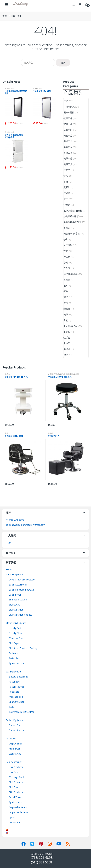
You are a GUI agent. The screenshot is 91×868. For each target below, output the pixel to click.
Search (73, 5)
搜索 (63, 62)
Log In (9, 542)
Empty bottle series (19, 812)
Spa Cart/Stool (16, 702)
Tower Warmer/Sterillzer (21, 712)
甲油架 (67, 343)
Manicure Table (17, 638)
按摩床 (67, 205)
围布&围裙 (69, 112)
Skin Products (16, 792)
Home (9, 569)
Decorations (15, 822)
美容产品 (68, 147)
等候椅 (67, 193)
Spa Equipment (13, 672)
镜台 (13, 88)
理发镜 (7, 88)
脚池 (66, 355)
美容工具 (68, 153)
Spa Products (16, 802)
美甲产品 (68, 158)
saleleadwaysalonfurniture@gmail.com (25, 525)
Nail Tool (14, 787)
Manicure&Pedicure (16, 623)
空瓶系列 (68, 130)
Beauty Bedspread (18, 677)
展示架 (67, 187)
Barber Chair (15, 725)
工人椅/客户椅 (71, 326)
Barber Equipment (15, 720)
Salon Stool (15, 595)
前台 (66, 182)
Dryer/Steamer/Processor (22, 580)
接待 (66, 176)
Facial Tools (15, 797)
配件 (66, 286)
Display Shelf (15, 744)
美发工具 (68, 141)
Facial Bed (14, 682)
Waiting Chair (16, 754)
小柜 (66, 262)
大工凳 (67, 257)
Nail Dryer (14, 643)
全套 (66, 320)
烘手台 (67, 338)
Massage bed (16, 697)
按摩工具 (68, 124)
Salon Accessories (18, 585)
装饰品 (67, 170)
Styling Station (16, 610)
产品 (66, 101)
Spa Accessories (17, 663)
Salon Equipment (14, 575)
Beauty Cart (15, 628)
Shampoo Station (18, 600)
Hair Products (16, 767)
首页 (5, 16)
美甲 (66, 314)
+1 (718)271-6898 (15, 520)
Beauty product (14, 762)
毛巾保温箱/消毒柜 (73, 211)
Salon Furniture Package (21, 590)
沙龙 (66, 251)
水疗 (66, 199)
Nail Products (16, 782)
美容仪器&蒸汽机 (72, 222)
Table (12, 707)
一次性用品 (69, 107)
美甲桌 (67, 349)
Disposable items (18, 807)
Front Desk (15, 749)
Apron (12, 817)
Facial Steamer (17, 687)
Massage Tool (16, 777)
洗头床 (67, 268)
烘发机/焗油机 (71, 274)
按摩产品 (68, 118)
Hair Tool (14, 772)
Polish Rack (15, 658)
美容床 (67, 228)
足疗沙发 (68, 245)
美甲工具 (68, 164)
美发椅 (67, 280)
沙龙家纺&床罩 (71, 216)
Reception (11, 739)
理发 (66, 297)
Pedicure (13, 653)
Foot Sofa (14, 692)
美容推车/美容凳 (72, 233)
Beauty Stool (16, 633)
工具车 (67, 332)
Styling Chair (15, 605)
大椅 (66, 303)
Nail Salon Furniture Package (24, 648)
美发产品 (68, 135)
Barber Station (16, 730)
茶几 (66, 239)
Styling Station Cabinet (20, 615)
